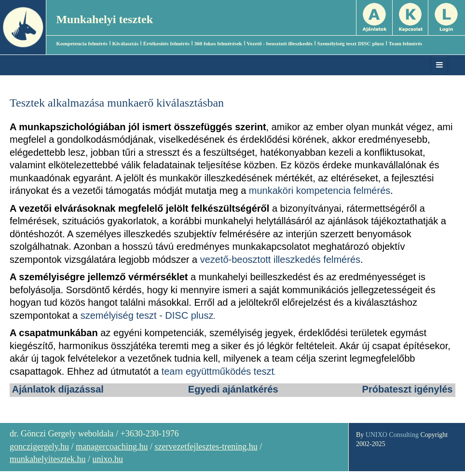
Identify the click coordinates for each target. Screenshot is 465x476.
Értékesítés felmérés (166, 43)
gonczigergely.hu (39, 447)
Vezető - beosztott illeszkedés (280, 43)
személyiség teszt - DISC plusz (147, 315)
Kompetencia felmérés (82, 43)
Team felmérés (405, 43)
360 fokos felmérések (218, 43)
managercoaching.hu (112, 447)
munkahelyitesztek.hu (48, 459)
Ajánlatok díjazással (58, 389)
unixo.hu (108, 459)
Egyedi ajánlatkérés (233, 389)
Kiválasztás (126, 43)
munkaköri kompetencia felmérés (320, 190)
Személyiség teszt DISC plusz (350, 43)
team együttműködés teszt (218, 371)
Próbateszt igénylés (408, 389)
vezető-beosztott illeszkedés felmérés (280, 259)
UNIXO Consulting (392, 435)
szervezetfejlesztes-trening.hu (206, 447)
